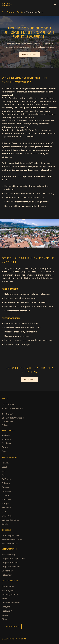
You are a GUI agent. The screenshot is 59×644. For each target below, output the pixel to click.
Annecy (5, 463)
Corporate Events (15, 12)
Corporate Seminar (11, 567)
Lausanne (6, 491)
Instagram (7, 439)
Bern (4, 471)
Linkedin (6, 435)
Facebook (6, 443)
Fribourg (6, 483)
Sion (4, 512)
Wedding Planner (10, 595)
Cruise (5, 615)
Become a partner (12, 627)
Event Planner (8, 586)
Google (5, 447)
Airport (5, 619)
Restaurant (7, 611)
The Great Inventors (11, 544)
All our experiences (11, 536)
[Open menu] (55, 4)
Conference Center (11, 603)
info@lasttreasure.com (12, 408)
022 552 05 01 (8, 404)
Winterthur (7, 516)
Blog (4, 451)
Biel (3, 475)
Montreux (6, 500)
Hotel (4, 599)
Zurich (5, 524)
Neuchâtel (7, 508)
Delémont (6, 479)
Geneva (5, 487)
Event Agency (8, 591)
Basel (4, 467)
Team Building (8, 555)
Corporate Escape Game (13, 559)
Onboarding (7, 571)
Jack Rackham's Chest (12, 540)
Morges (5, 504)
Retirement (7, 575)
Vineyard (6, 607)
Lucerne (6, 495)
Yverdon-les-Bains (10, 520)
